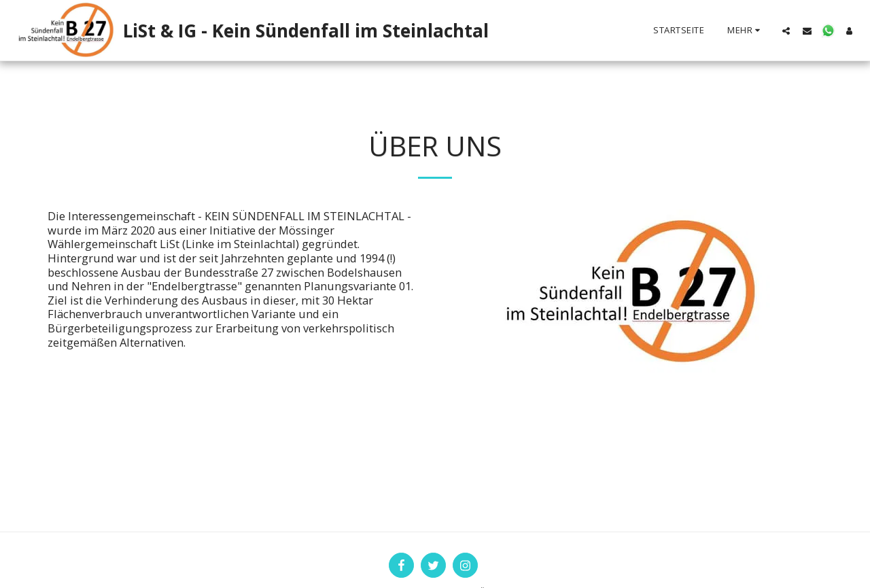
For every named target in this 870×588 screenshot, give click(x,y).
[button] (786, 31)
